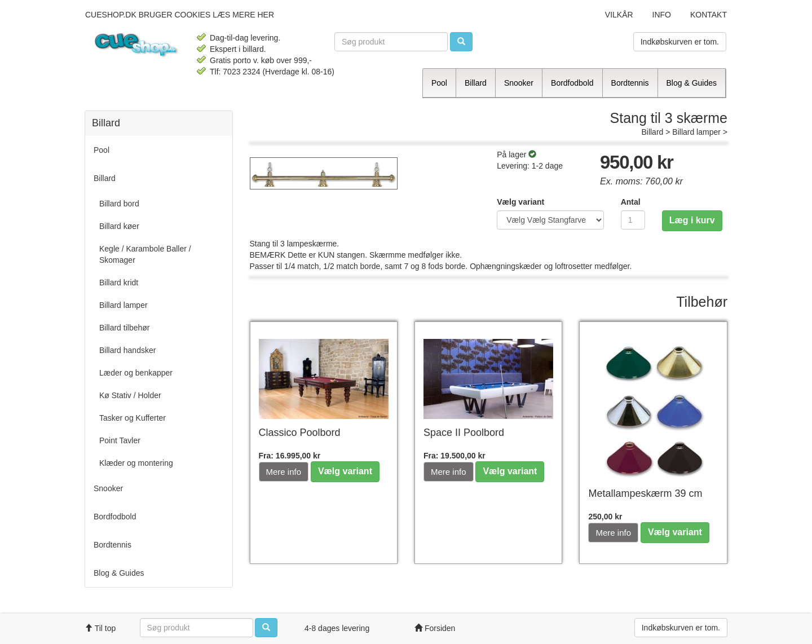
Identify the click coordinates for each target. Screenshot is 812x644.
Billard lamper (696, 132)
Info (662, 15)
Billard (652, 132)
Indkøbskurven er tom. (680, 42)
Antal (631, 202)
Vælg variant (520, 202)
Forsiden (435, 628)
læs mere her (243, 15)
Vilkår (619, 15)
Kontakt (709, 15)
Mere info (284, 472)
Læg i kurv (692, 220)
